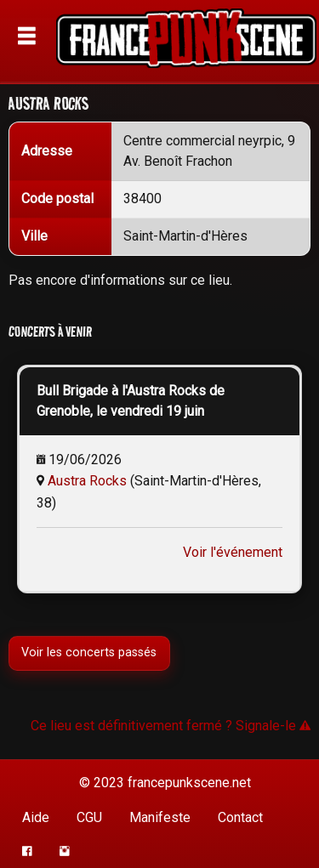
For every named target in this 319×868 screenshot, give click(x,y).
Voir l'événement (233, 552)
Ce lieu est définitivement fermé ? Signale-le (171, 726)
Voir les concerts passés (89, 652)
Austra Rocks (87, 481)
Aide (36, 817)
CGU (89, 817)
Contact (240, 817)
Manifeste (160, 817)
